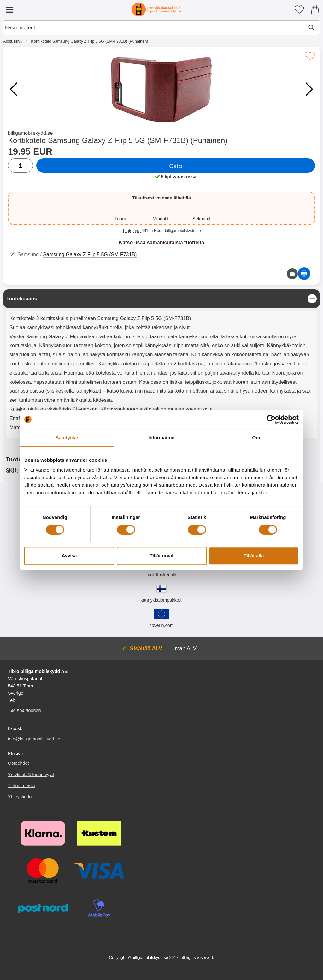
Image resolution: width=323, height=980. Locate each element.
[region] (161, 299)
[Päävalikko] (9, 9)
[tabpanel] (161, 365)
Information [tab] (161, 438)
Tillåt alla (254, 556)
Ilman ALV (184, 648)
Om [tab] (256, 438)
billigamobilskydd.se (30, 133)
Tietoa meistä (21, 786)
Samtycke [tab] (67, 438)
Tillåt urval (162, 556)
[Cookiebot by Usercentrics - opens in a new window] (271, 419)
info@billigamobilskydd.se (34, 739)
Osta (176, 166)
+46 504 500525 (24, 711)
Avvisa (69, 556)
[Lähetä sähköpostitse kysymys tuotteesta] (292, 274)
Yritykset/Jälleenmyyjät (31, 775)
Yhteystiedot (20, 797)
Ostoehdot (18, 763)
